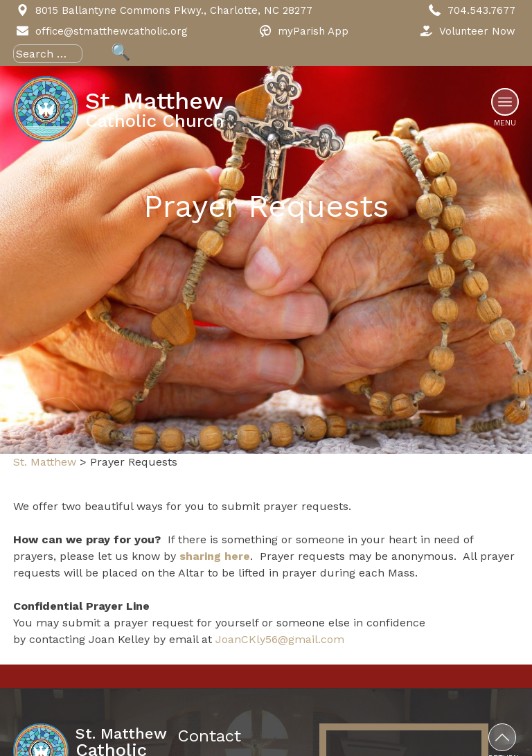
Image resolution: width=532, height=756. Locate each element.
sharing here (215, 556)
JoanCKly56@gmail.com (280, 639)
